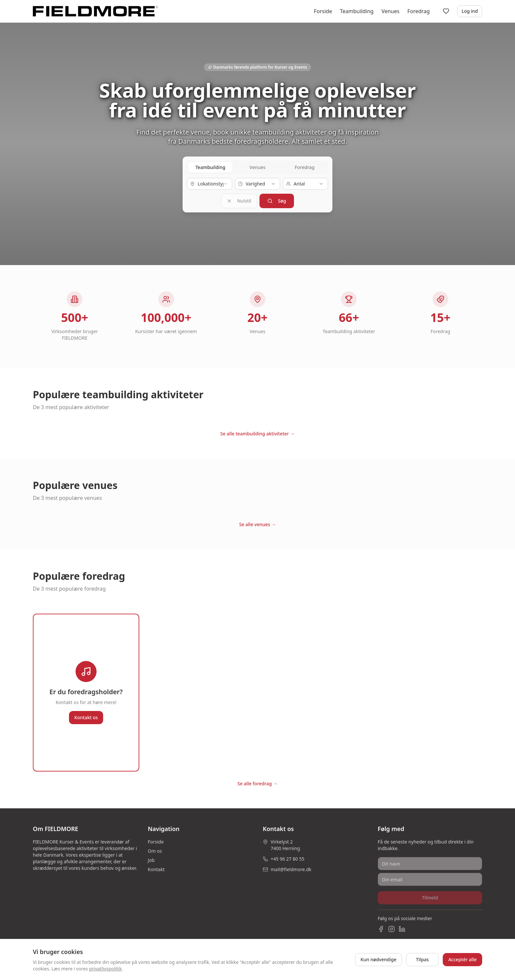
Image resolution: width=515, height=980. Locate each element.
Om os (155, 848)
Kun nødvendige (379, 959)
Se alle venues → (257, 522)
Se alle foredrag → (258, 781)
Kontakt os (86, 715)
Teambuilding (357, 11)
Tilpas (423, 959)
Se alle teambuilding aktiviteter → (257, 431)
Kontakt (156, 867)
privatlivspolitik (105, 969)
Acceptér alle (462, 959)
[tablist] (257, 167)
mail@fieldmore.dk (291, 867)
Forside (323, 11)
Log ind (470, 11)
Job (151, 858)
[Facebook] (381, 926)
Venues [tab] (258, 167)
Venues (390, 11)
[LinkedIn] (402, 926)
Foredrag (418, 11)
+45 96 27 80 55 (288, 856)
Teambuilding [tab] (210, 167)
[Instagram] (392, 926)
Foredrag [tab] (305, 167)
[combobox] (210, 184)
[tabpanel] (257, 192)
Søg (277, 199)
